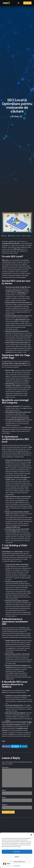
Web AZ (18, 117)
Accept (17, 852)
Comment (6, 767)
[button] (31, 835)
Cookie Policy (17, 866)
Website (5, 805)
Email (4, 797)
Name (4, 790)
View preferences (17, 862)
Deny (17, 857)
